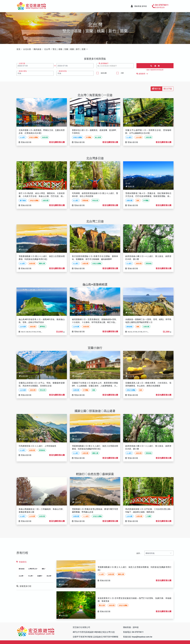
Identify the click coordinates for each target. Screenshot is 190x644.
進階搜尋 (143, 74)
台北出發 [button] (27, 49)
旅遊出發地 (23, 71)
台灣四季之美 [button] (33, 569)
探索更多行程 (24, 586)
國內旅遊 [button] (37, 49)
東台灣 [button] (49, 576)
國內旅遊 (22, 569)
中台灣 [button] (30, 576)
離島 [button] (43, 569)
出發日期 (22, 63)
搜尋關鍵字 (104, 63)
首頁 (18, 49)
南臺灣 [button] (39, 576)
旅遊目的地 (63, 71)
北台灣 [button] (21, 576)
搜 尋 (155, 66)
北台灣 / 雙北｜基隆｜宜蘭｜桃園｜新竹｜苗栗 (65, 49)
